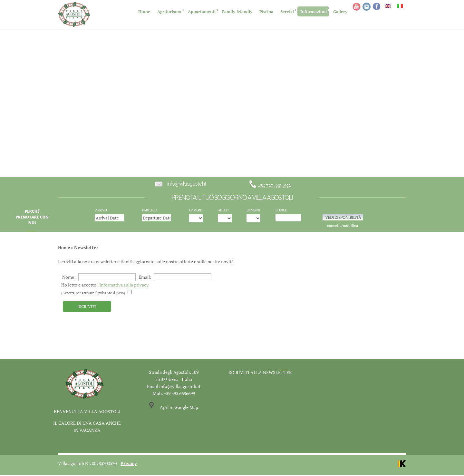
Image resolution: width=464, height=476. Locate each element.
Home (144, 12)
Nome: (99, 279)
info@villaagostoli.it (187, 185)
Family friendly (237, 12)
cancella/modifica (343, 227)
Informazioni (314, 12)
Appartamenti (202, 12)
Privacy (129, 465)
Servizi (287, 12)
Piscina (266, 12)
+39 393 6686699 (270, 188)
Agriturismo (169, 12)
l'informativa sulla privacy (123, 286)
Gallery (340, 12)
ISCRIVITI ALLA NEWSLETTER (260, 374)
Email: (175, 279)
